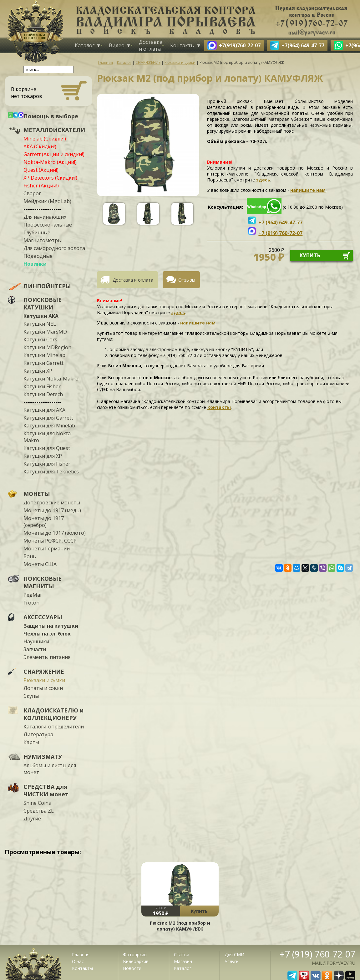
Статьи (182, 954)
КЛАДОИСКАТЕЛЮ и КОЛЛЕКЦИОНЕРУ (53, 714)
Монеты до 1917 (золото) (55, 533)
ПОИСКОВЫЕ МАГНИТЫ (43, 582)
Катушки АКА (41, 316)
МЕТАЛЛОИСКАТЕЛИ (54, 130)
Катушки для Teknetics (51, 472)
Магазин (183, 961)
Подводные (38, 256)
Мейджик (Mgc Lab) (47, 201)
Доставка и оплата (151, 45)
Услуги (232, 961)
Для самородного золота (54, 248)
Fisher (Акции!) (41, 186)
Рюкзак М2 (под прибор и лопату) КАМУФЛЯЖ (180, 926)
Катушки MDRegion (47, 347)
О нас (78, 961)
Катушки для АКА (44, 410)
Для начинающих (45, 217)
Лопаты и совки (43, 688)
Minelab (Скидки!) (45, 139)
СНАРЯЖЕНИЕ (44, 671)
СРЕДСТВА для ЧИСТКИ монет (46, 790)
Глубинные (37, 232)
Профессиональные (48, 225)
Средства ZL (39, 811)
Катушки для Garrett (48, 418)
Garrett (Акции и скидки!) (54, 154)
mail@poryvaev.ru (334, 963)
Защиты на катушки (51, 626)
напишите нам (308, 190)
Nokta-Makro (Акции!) (50, 162)
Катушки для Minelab (49, 426)
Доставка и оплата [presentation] (133, 280)
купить (310, 255)
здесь (263, 180)
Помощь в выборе (51, 116)
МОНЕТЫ (37, 494)
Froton (31, 603)
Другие (32, 819)
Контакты (182, 45)
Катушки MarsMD (45, 332)
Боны (30, 556)
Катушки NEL (40, 324)
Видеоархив (136, 961)
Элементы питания (47, 657)
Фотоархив (135, 954)
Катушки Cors (40, 339)
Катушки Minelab (44, 355)
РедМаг (33, 595)
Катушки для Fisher (47, 464)
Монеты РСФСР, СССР (50, 541)
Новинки (35, 264)
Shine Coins (37, 803)
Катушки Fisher (42, 386)
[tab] (130, 280)
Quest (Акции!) (41, 170)
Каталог (85, 45)
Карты (31, 742)
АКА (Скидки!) (40, 146)
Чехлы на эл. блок (47, 634)
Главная (81, 954)
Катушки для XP (43, 456)
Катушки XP (38, 371)
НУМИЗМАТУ (43, 757)
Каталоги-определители (54, 727)
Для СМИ (234, 954)
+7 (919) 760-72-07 (317, 954)
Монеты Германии (47, 549)
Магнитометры (43, 240)
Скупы (31, 696)
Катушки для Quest (47, 448)
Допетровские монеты (52, 503)
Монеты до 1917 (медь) (52, 510)
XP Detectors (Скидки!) (50, 178)
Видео (117, 45)
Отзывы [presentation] (187, 280)
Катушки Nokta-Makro (51, 379)
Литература (38, 734)
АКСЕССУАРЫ (43, 617)
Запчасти (35, 649)
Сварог (32, 193)
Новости (132, 968)
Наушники (36, 641)
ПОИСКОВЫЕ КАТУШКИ (43, 304)
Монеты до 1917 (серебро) (44, 522)
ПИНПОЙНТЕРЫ (47, 286)
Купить (199, 911)
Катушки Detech (43, 394)
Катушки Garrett (43, 363)
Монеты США (40, 564)
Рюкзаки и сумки (44, 680)
